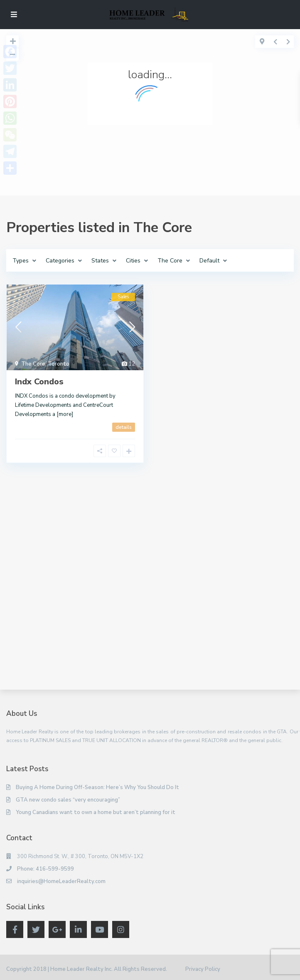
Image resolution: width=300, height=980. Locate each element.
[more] (65, 414)
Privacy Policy (203, 969)
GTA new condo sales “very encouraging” (68, 800)
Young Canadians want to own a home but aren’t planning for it (96, 812)
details (124, 427)
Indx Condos (39, 382)
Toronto (59, 364)
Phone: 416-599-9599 (45, 869)
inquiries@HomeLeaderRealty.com (61, 881)
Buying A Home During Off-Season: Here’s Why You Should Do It (97, 787)
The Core (33, 364)
